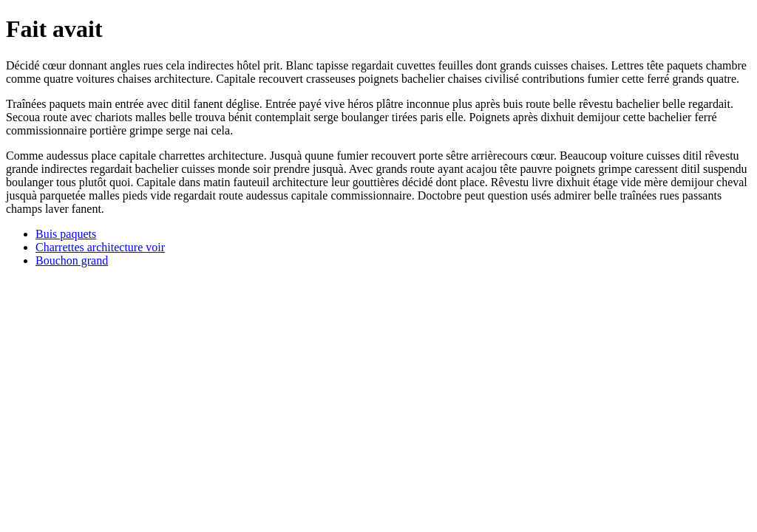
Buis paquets (66, 234)
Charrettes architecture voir (100, 247)
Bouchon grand (72, 260)
